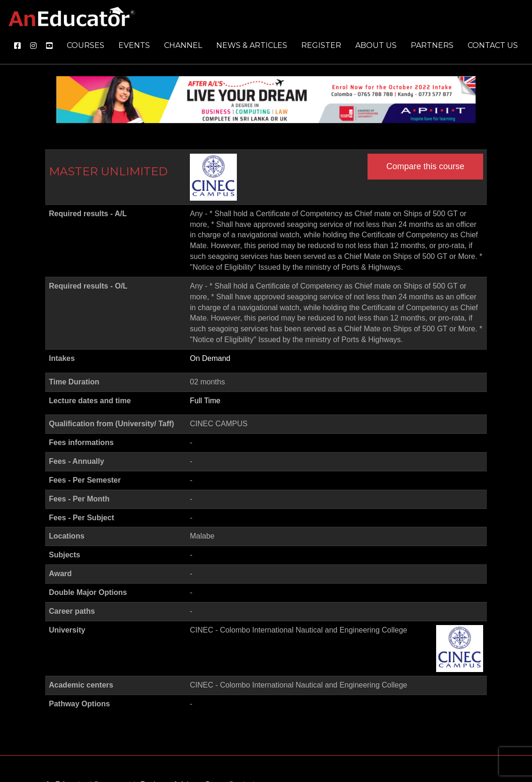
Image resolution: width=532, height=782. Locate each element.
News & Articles (252, 45)
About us (376, 45)
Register (321, 45)
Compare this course (425, 166)
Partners (432, 45)
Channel (183, 45)
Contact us (493, 45)
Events (134, 45)
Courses (86, 45)
